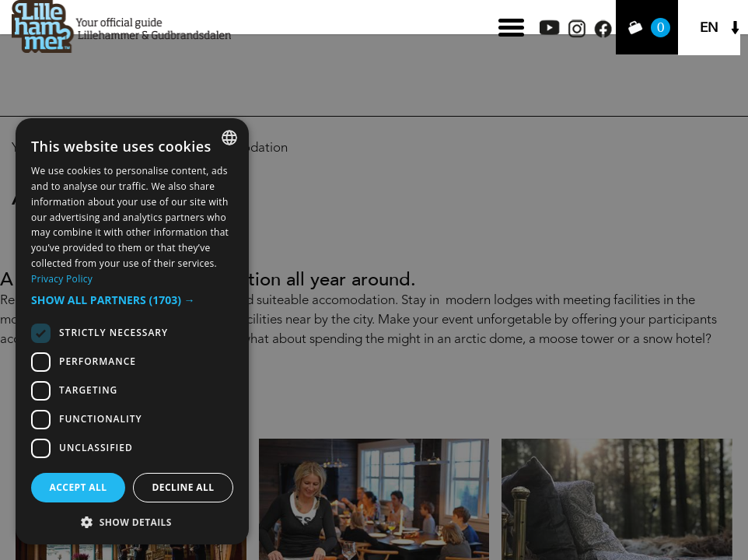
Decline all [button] (184, 487)
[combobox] (229, 138)
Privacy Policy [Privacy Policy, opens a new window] (62, 279)
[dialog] (132, 331)
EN (709, 28)
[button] (132, 300)
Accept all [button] (79, 487)
